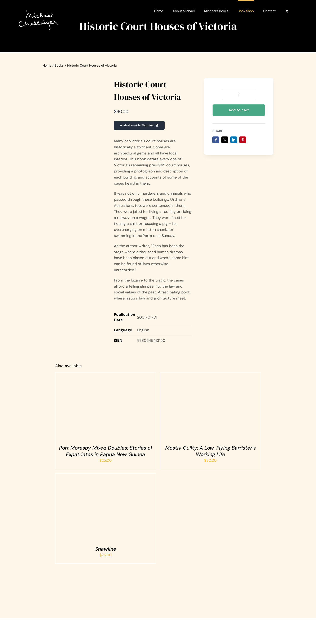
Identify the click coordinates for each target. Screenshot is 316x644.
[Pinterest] (243, 140)
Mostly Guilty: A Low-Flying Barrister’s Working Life (210, 451)
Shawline (106, 549)
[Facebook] (216, 140)
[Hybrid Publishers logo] (136, 598)
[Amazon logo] (93, 598)
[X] (225, 140)
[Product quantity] (239, 95)
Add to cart (239, 110)
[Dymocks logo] (223, 598)
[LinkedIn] (234, 140)
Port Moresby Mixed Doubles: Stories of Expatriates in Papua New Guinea (106, 451)
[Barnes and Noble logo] (180, 598)
